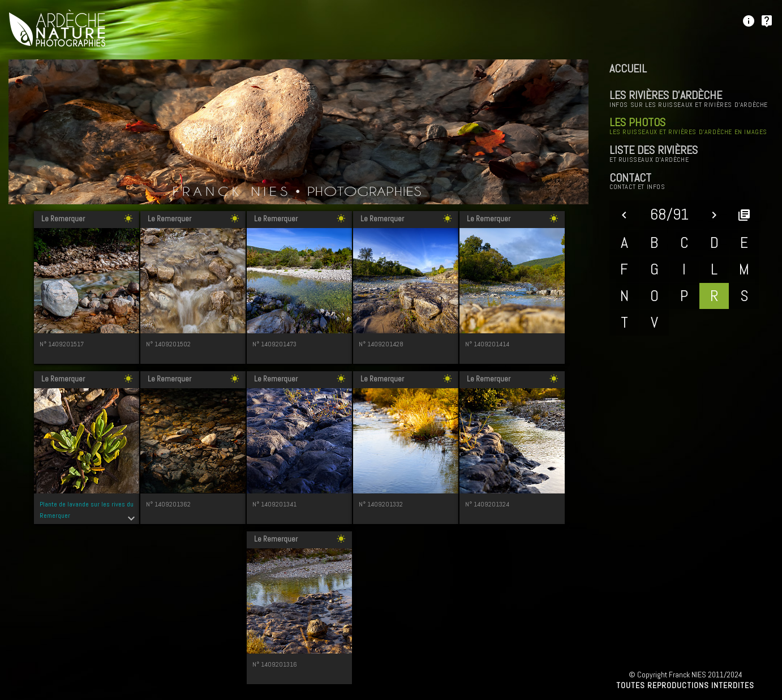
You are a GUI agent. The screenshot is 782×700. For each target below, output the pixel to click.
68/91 (669, 214)
